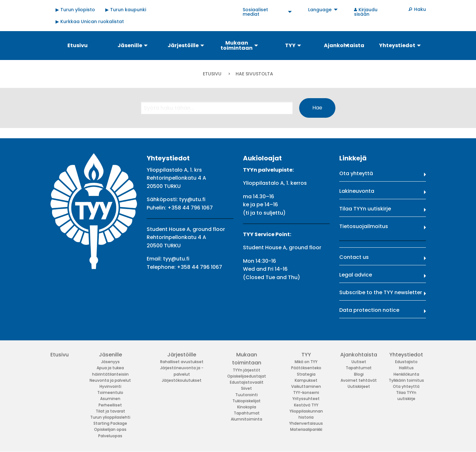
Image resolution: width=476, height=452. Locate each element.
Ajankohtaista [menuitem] (344, 45)
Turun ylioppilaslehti (110, 417)
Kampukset (306, 380)
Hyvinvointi (110, 386)
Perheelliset (110, 405)
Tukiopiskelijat (247, 401)
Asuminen (110, 399)
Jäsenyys (110, 362)
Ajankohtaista (359, 355)
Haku (420, 9)
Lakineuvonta (357, 191)
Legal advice (356, 275)
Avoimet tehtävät (359, 380)
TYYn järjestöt (247, 370)
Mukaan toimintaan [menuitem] (237, 45)
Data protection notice (369, 310)
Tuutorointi (247, 395)
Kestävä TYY (306, 405)
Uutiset (359, 362)
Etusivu (212, 74)
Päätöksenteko (306, 368)
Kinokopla (247, 407)
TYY (306, 355)
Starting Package (110, 423)
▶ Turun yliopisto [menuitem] (75, 10)
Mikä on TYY (306, 362)
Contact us (354, 257)
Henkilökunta (406, 374)
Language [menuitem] (320, 10)
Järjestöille (182, 355)
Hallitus (406, 368)
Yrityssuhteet (306, 399)
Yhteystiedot (406, 355)
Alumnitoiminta (247, 419)
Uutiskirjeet (359, 386)
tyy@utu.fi (192, 199)
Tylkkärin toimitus (406, 380)
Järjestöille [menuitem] (183, 45)
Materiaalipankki (306, 429)
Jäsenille (110, 355)
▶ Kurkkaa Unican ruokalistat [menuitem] (90, 21)
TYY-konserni (306, 392)
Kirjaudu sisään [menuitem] (366, 12)
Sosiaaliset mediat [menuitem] (255, 12)
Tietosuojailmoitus (364, 226)
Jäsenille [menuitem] (130, 45)
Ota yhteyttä (356, 173)
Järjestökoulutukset (182, 380)
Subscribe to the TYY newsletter (381, 292)
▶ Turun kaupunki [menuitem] (126, 10)
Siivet (247, 388)
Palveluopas (110, 436)
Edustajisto (406, 362)
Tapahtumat (247, 413)
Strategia (306, 374)
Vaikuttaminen (306, 386)
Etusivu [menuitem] (78, 45)
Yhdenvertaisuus (306, 423)
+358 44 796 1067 (190, 208)
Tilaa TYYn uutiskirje (365, 209)
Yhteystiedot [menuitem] (397, 45)
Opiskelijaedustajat (247, 376)
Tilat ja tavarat (110, 411)
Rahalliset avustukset (182, 362)
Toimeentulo (110, 392)
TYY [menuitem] (290, 45)
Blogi (359, 374)
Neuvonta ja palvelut (110, 380)
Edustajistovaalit (247, 382)
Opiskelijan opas (110, 429)
